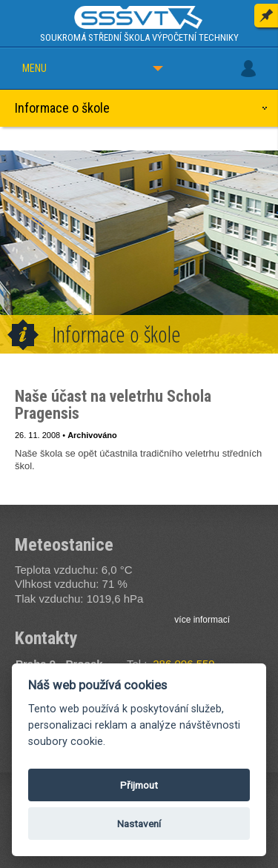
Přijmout (139, 785)
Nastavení (139, 824)
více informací (202, 620)
